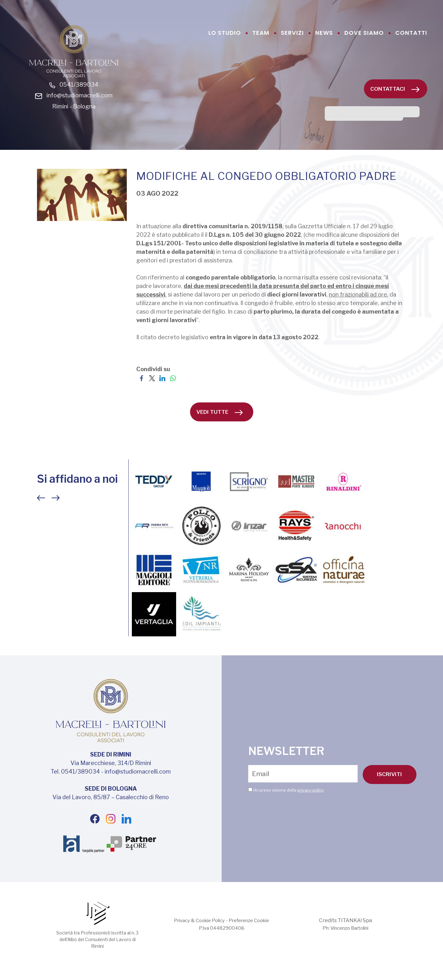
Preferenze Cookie (252, 934)
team (261, 33)
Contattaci (395, 89)
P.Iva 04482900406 (222, 941)
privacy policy (311, 803)
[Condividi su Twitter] (152, 391)
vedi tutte (220, 425)
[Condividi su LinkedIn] (162, 391)
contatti (411, 33)
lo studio (225, 33)
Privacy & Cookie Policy (197, 934)
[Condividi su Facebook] (142, 391)
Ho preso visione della (289, 803)
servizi (292, 33)
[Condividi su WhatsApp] (173, 391)
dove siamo (364, 33)
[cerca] (364, 115)
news (324, 33)
